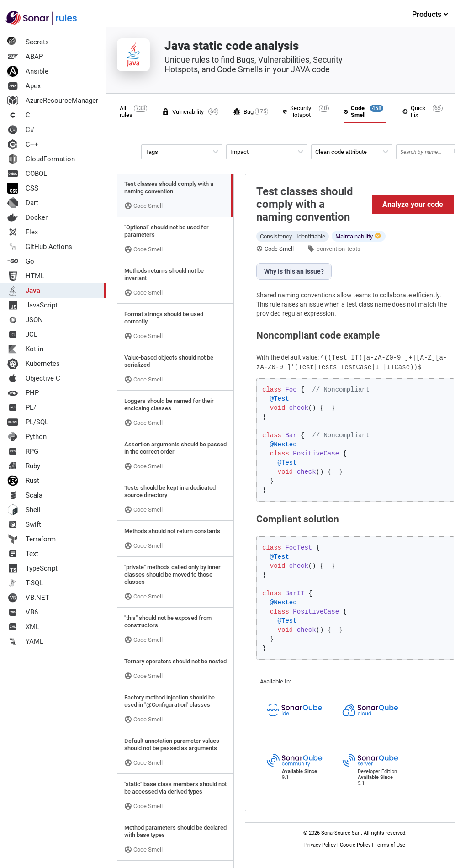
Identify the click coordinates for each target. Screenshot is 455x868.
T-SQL (25, 583)
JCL (22, 334)
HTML (26, 276)
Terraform (32, 539)
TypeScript (32, 568)
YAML (25, 641)
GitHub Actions (40, 247)
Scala (25, 495)
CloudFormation (41, 159)
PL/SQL (28, 422)
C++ (23, 144)
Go (21, 261)
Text (23, 554)
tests (354, 249)
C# (21, 130)
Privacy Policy (322, 845)
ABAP (25, 57)
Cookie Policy (357, 845)
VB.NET (28, 598)
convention (331, 249)
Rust (23, 481)
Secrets (28, 42)
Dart (23, 203)
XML (23, 627)
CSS (23, 188)
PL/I (23, 408)
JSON (25, 320)
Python (27, 437)
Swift (24, 524)
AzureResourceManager (53, 101)
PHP (23, 393)
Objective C (34, 378)
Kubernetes (34, 364)
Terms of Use (392, 845)
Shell (24, 510)
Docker (27, 217)
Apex (24, 86)
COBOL (27, 174)
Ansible (28, 71)
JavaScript (32, 305)
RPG (23, 451)
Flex (23, 232)
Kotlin (25, 349)
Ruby (24, 466)
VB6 (23, 612)
